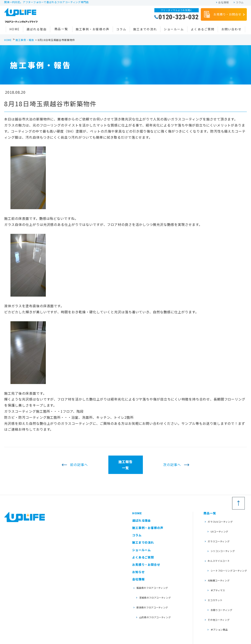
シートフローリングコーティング (227, 554)
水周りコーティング (221, 581)
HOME (14, 29)
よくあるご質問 (203, 29)
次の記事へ (172, 465)
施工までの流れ (145, 29)
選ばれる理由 (37, 29)
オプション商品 (218, 594)
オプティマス (217, 569)
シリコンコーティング (222, 539)
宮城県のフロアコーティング (155, 592)
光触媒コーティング (221, 562)
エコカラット (217, 575)
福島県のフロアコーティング (155, 586)
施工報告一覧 (125, 465)
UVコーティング (218, 526)
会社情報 (223, 2)
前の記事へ (79, 465)
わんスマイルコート (221, 546)
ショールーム (174, 29)
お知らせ (138, 572)
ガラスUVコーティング (223, 520)
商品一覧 (61, 29)
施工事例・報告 (25, 40)
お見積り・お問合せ (222, 15)
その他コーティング (221, 588)
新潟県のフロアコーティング (155, 599)
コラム (240, 2)
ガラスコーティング (221, 533)
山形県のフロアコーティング (155, 605)
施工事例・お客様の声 (93, 29)
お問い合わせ (231, 29)
